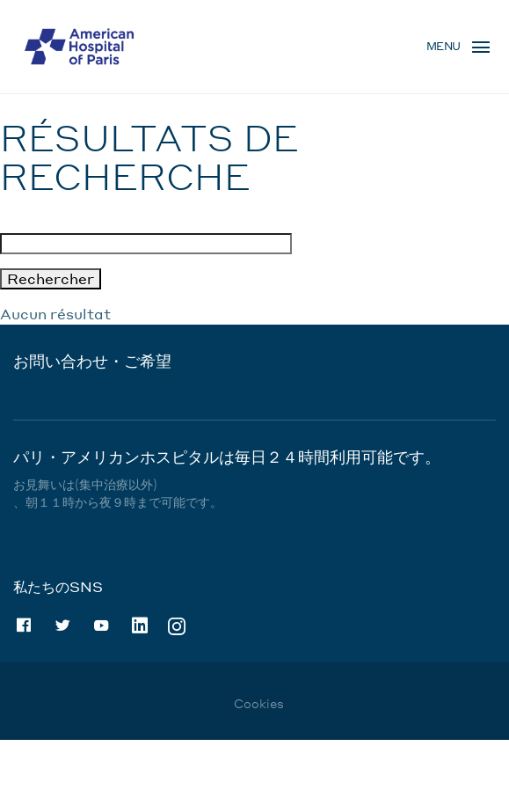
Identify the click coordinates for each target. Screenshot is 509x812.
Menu (444, 46)
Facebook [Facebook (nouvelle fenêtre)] (24, 625)
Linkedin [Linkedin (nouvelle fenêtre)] (140, 625)
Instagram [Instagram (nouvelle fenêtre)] (177, 625)
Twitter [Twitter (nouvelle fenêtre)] (62, 625)
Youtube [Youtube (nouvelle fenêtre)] (101, 625)
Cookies (259, 703)
